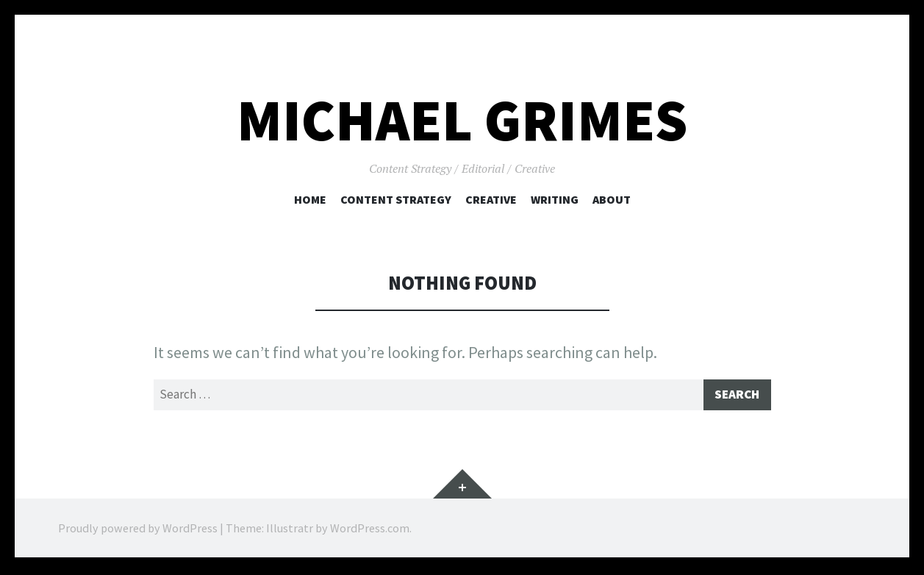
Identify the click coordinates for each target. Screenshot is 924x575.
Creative (491, 199)
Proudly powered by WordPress (138, 531)
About (612, 199)
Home (310, 199)
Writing (555, 199)
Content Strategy (396, 199)
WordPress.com (370, 531)
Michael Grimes (462, 120)
